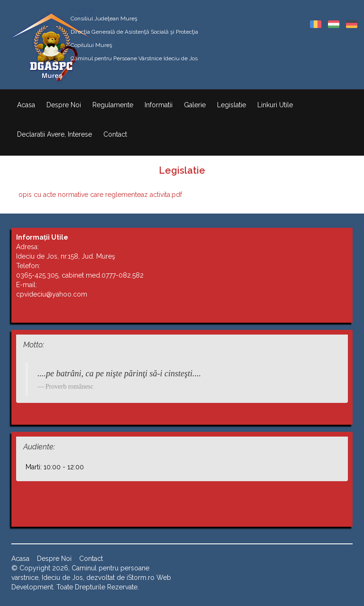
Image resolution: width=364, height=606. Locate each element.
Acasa (26, 105)
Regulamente (113, 105)
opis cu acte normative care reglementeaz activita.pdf (100, 195)
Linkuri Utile (275, 105)
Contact (115, 134)
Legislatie (232, 105)
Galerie (195, 105)
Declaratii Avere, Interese (55, 134)
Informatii (159, 105)
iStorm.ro (141, 578)
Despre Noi (64, 105)
